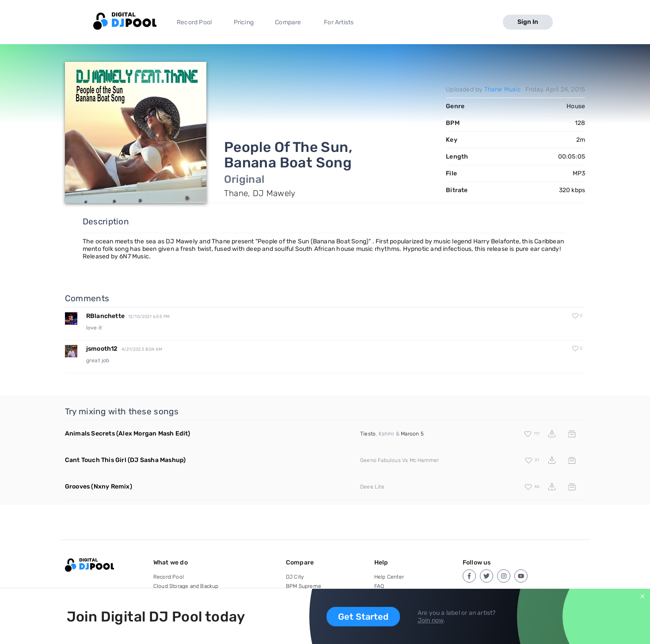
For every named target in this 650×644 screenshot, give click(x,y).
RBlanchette (105, 316)
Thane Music (503, 89)
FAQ (379, 586)
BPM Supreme (304, 586)
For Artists (339, 22)
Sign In (528, 22)
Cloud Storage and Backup (186, 586)
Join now (431, 620)
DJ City (295, 577)
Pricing (244, 22)
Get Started (363, 617)
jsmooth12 (102, 349)
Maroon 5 (412, 434)
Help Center (389, 577)
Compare (288, 22)
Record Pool (194, 22)
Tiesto (368, 434)
